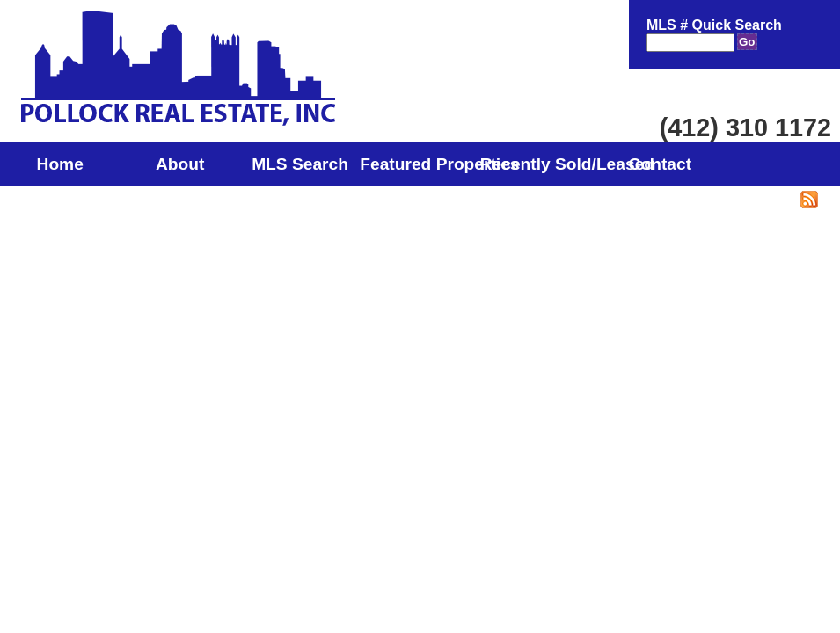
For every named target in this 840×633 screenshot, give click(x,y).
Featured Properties (420, 164)
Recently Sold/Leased (540, 164)
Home (60, 164)
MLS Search (300, 164)
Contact (660, 164)
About (180, 164)
